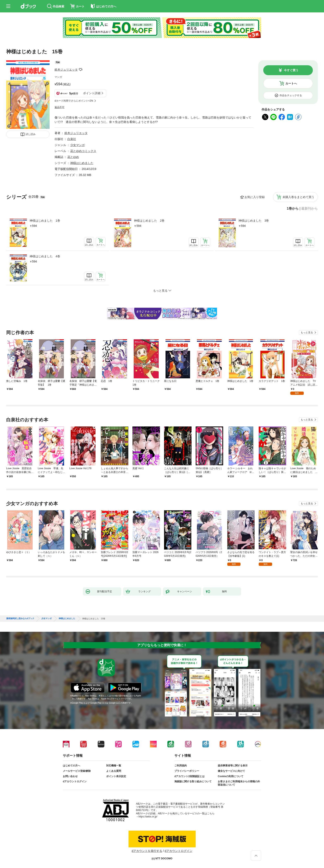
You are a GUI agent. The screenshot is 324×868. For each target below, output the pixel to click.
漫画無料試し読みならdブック (20, 619)
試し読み (31, 134)
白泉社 (72, 139)
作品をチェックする (291, 95)
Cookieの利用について (231, 776)
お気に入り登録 (255, 197)
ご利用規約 (181, 766)
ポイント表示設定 (116, 776)
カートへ (291, 83)
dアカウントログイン (75, 781)
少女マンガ (77, 145)
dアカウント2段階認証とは (189, 776)
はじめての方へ (71, 766)
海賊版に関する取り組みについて (193, 781)
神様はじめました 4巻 (45, 256)
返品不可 (60, 107)
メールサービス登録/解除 (77, 771)
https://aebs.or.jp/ (148, 817)
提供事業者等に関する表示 (233, 766)
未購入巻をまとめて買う (298, 197)
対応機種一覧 (114, 766)
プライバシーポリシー (187, 771)
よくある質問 (114, 771)
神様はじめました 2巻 (149, 221)
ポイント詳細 (92, 93)
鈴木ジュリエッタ (66, 70)
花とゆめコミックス (83, 151)
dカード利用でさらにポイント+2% (74, 101)
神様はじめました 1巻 (45, 221)
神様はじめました (82, 163)
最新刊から (310, 209)
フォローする (81, 70)
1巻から (293, 209)
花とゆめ (73, 157)
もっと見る (307, 332)
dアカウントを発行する (147, 851)
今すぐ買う (291, 70)
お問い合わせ (70, 776)
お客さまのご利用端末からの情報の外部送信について (239, 783)
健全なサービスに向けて (231, 771)
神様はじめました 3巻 (254, 221)
